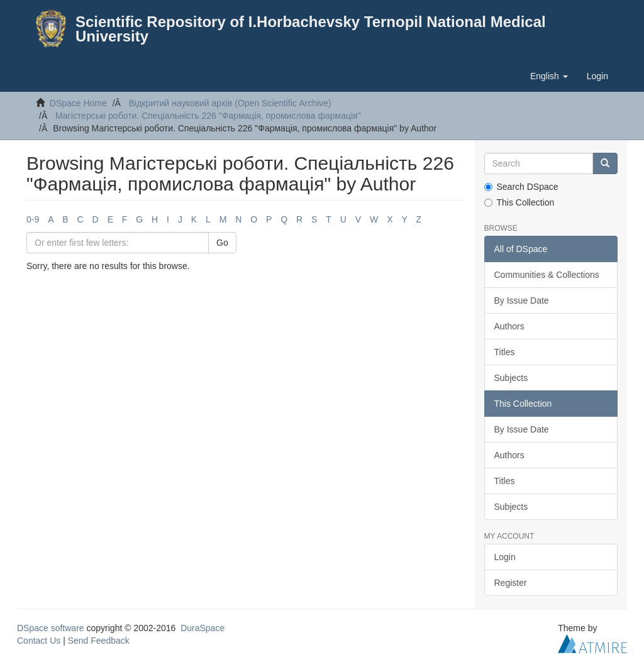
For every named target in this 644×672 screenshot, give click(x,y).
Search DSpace (521, 187)
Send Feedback (99, 641)
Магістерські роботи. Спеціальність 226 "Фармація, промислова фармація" (208, 116)
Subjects (511, 378)
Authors (509, 326)
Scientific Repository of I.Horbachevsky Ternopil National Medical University (311, 29)
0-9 (33, 219)
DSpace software (51, 628)
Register (511, 583)
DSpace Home (78, 103)
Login (505, 557)
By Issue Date (522, 300)
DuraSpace (203, 628)
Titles (505, 352)
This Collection (519, 202)
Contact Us (39, 641)
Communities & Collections (547, 275)
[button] (549, 76)
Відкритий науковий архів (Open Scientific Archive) (230, 103)
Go (222, 243)
